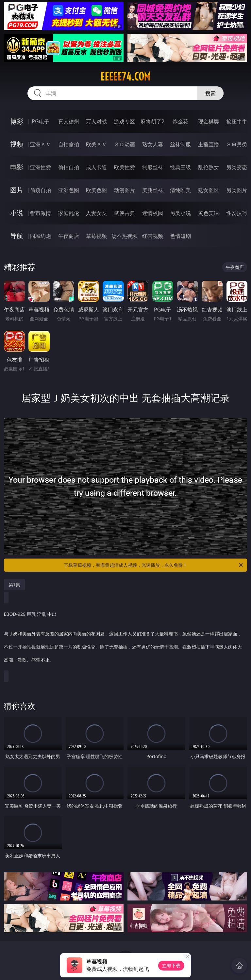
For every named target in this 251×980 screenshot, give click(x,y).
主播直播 (209, 144)
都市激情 (41, 213)
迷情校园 (153, 213)
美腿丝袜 (153, 190)
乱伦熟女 (209, 167)
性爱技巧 (237, 213)
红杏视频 (153, 236)
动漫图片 (125, 190)
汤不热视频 (125, 236)
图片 (17, 190)
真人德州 (69, 121)
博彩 (17, 121)
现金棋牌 (209, 121)
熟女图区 (209, 190)
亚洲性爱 (41, 167)
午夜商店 (69, 236)
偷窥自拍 (41, 190)
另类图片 (237, 190)
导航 (17, 236)
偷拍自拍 (69, 167)
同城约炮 (41, 236)
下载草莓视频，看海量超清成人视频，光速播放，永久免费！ (154, 565)
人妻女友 (96, 213)
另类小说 (180, 213)
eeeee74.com (125, 77)
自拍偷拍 (69, 144)
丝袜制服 (180, 144)
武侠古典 (125, 213)
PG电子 (40, 121)
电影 (17, 167)
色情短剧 (180, 236)
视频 (17, 144)
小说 (17, 213)
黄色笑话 (209, 213)
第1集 (14, 585)
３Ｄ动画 (125, 144)
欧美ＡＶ (96, 144)
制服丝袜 (153, 167)
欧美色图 (96, 190)
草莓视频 (96, 236)
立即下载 (171, 965)
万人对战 (96, 121)
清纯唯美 (180, 190)
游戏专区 (125, 121)
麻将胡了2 (152, 121)
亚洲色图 (69, 190)
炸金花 (180, 121)
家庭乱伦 (69, 213)
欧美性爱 (125, 167)
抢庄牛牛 (237, 121)
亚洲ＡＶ (41, 144)
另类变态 (237, 167)
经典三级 (180, 167)
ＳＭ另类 (237, 144)
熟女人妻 (153, 144)
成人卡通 (96, 167)
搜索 (210, 93)
